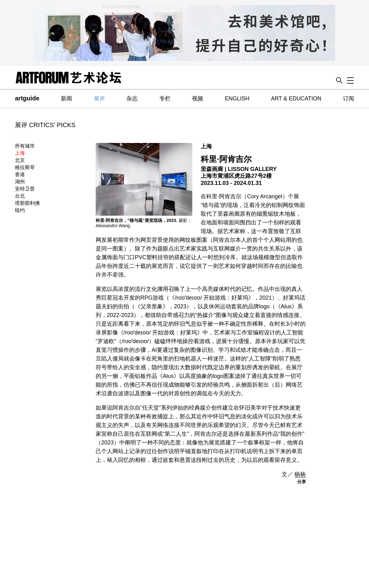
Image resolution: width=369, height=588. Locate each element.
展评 (99, 99)
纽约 (20, 210)
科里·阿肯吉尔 (226, 159)
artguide (27, 98)
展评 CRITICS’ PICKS (45, 125)
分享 (302, 482)
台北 (20, 196)
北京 (20, 160)
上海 (20, 153)
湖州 (20, 182)
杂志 (132, 99)
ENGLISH (237, 99)
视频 (198, 99)
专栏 (165, 99)
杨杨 (300, 474)
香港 (20, 175)
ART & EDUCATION (296, 99)
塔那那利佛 (27, 203)
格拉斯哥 (25, 167)
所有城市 (25, 146)
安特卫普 (25, 189)
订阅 (348, 99)
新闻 (66, 99)
